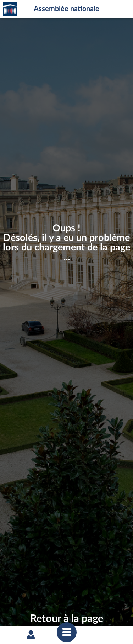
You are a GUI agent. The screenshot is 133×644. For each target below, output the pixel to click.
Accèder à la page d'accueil (10, 9)
